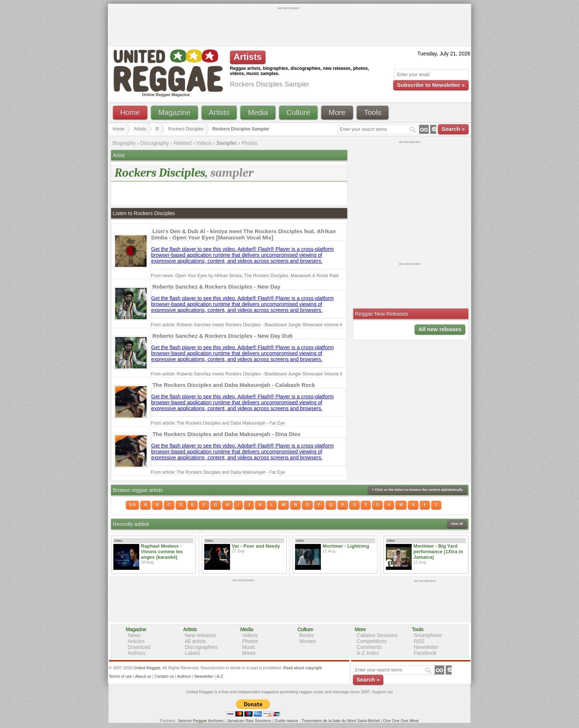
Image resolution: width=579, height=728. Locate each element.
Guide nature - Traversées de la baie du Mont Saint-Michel (327, 721)
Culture (298, 112)
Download (139, 647)
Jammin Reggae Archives (201, 721)
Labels (193, 653)
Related (182, 143)
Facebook (425, 653)
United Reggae (147, 668)
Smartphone (428, 635)
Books (307, 635)
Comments (369, 647)
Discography (155, 143)
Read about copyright (303, 668)
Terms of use (121, 676)
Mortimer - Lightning (346, 546)
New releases (201, 635)
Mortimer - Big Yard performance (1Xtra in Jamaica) (438, 552)
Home (130, 112)
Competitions (372, 641)
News (134, 635)
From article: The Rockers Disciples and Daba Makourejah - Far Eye (218, 423)
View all (457, 524)
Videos (204, 143)
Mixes (249, 653)
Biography (124, 143)
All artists (196, 641)
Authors (137, 653)
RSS (419, 641)
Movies (308, 641)
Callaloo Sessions (377, 635)
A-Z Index (368, 653)
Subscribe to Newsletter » (431, 85)
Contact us (164, 676)
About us (143, 676)
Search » (453, 129)
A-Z (220, 676)
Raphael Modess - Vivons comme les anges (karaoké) (162, 552)
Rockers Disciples (186, 129)
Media (258, 112)
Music (249, 647)
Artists (219, 112)
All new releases (440, 329)
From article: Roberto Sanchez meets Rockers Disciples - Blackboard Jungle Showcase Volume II (247, 325)
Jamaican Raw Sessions (249, 721)
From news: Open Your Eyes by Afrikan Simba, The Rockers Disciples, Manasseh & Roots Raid (245, 276)
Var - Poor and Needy (256, 546)
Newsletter (426, 647)
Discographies (201, 647)
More (337, 112)
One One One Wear (401, 721)
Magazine (174, 112)
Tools (373, 112)
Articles (136, 641)
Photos (250, 143)
